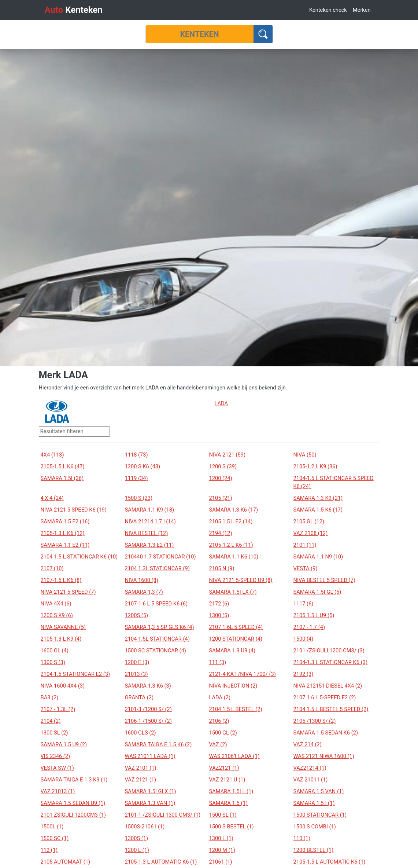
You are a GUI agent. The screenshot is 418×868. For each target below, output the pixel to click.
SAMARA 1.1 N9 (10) (318, 557)
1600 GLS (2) (140, 733)
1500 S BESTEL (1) (232, 827)
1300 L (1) (221, 838)
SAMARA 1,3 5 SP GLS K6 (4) (160, 627)
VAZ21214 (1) (310, 768)
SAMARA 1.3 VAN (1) (150, 803)
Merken (362, 10)
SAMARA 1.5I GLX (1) (151, 791)
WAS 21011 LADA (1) (150, 756)
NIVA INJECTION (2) (233, 686)
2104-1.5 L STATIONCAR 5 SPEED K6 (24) (334, 482)
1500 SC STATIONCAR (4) (156, 651)
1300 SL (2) (54, 733)
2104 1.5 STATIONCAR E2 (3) (75, 674)
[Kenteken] (200, 34)
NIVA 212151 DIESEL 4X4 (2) (328, 686)
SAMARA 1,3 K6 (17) (234, 510)
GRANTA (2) (139, 697)
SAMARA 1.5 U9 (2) (64, 744)
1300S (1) (137, 838)
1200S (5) (137, 615)
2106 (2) (219, 721)
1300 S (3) (53, 662)
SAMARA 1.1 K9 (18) (150, 510)
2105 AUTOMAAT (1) (66, 862)
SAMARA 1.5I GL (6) (317, 592)
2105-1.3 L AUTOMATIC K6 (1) (161, 862)
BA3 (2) (50, 697)
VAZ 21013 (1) (58, 791)
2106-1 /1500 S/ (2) (148, 721)
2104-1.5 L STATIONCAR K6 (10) (79, 557)
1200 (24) (221, 478)
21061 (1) (221, 862)
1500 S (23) (139, 498)
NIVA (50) (305, 455)
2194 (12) (221, 533)
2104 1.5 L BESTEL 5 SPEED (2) (331, 709)
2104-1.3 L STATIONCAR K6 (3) (330, 662)
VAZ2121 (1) (224, 768)
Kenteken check (328, 10)
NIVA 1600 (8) (142, 580)
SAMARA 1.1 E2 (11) (65, 545)
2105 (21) (221, 498)
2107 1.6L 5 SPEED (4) (236, 627)
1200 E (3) (137, 662)
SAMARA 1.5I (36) (62, 478)
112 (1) (49, 850)
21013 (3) (136, 674)
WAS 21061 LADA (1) (234, 756)
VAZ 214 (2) (308, 744)
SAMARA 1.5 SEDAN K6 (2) (326, 733)
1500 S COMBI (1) (315, 827)
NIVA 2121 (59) (228, 455)
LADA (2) (220, 697)
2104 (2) (51, 721)
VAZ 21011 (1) (311, 780)
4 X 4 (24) (52, 498)
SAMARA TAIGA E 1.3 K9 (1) (74, 780)
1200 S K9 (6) (57, 615)
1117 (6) (304, 604)
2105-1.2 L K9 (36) (315, 466)
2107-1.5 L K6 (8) (61, 580)
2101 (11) (305, 545)
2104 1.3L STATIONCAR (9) (157, 568)
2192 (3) (304, 674)
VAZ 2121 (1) (141, 780)
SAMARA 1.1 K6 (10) (234, 557)
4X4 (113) (52, 455)
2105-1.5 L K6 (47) (63, 466)
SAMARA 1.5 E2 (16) (65, 521)
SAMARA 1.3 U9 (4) (232, 651)
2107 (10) (52, 568)
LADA (221, 403)
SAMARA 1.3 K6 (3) (148, 686)
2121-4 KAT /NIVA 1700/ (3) (243, 674)
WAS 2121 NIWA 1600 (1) (324, 756)
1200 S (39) (223, 466)
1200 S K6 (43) (143, 466)
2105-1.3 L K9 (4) (61, 639)
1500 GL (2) (223, 733)
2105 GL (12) (309, 521)
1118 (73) (136, 455)
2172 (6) (219, 604)
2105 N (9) (222, 568)
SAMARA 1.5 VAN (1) (319, 791)
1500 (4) (304, 639)
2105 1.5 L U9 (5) (314, 615)
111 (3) (218, 662)
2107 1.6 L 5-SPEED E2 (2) (325, 697)
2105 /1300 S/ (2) (315, 721)
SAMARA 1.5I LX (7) (233, 592)
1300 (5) (219, 615)
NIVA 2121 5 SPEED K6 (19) (74, 510)
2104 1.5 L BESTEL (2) (236, 709)
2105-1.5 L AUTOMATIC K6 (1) (330, 862)
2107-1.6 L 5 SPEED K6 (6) (156, 604)
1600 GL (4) (55, 651)
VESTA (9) (306, 568)
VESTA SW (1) (57, 768)
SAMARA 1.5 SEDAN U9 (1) (73, 803)
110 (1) (302, 838)
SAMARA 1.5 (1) (228, 803)
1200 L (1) (137, 850)
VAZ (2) (218, 744)
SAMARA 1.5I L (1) (231, 791)
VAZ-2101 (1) (141, 768)
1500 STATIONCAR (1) (320, 815)
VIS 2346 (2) (56, 756)
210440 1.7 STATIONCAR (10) (160, 557)
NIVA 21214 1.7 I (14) (150, 521)
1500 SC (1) (55, 838)
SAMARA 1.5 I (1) (314, 803)
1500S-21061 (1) (145, 827)
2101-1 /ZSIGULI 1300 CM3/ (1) (163, 815)
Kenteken (74, 10)
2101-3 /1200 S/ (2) (148, 709)
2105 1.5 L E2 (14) (231, 521)
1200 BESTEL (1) (314, 850)
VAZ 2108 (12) (311, 533)
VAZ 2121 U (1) (227, 780)
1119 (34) (136, 478)
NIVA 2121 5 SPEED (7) (68, 592)
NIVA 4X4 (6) (56, 604)
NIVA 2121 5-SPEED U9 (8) (241, 580)
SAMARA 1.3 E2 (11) (149, 545)
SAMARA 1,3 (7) (144, 592)
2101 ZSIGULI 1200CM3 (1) (73, 815)
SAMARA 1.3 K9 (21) (318, 498)
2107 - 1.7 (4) (309, 627)
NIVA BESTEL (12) (147, 533)
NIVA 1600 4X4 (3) (63, 686)
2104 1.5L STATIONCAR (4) (157, 639)
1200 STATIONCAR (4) (236, 639)
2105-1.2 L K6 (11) (231, 545)
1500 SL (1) (223, 815)
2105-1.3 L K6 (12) (63, 533)
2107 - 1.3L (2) (58, 709)
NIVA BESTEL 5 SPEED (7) (324, 580)
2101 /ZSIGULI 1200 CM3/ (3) (329, 651)
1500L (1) (52, 827)
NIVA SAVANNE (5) (63, 627)
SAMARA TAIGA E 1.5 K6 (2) (158, 744)
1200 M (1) (222, 850)
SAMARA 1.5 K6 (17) (318, 510)
